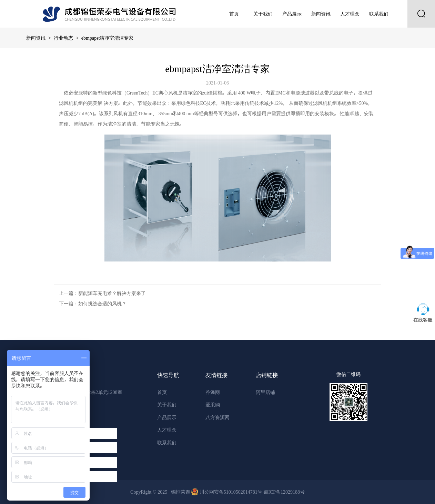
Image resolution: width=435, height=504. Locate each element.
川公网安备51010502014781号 (227, 492)
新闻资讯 (321, 14)
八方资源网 (217, 417)
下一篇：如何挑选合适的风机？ (93, 304)
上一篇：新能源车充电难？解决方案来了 (102, 293)
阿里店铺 (265, 392)
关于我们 (263, 14)
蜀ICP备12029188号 (284, 492)
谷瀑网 (213, 392)
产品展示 (292, 14)
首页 (234, 14)
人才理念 (350, 14)
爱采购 (213, 405)
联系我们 (379, 14)
